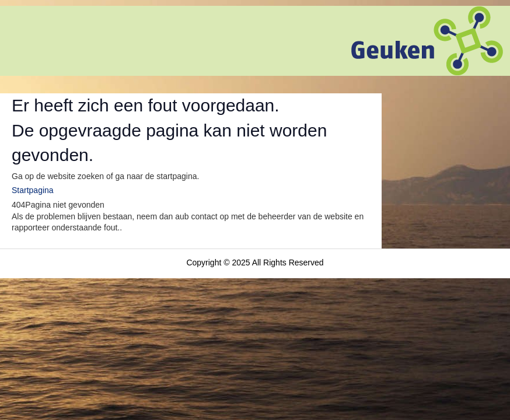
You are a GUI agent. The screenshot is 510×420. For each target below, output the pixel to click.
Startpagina (33, 190)
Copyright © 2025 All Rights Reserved (255, 262)
